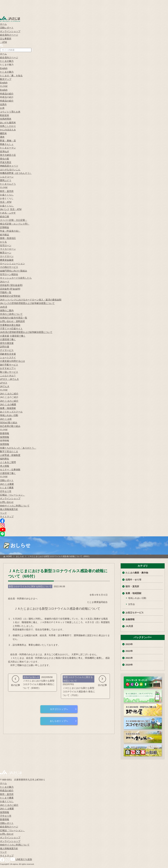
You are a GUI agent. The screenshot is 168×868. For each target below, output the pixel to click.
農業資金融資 (7, 260)
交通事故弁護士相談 (10, 325)
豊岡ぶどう (6, 180)
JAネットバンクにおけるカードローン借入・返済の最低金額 (31, 300)
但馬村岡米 (6, 119)
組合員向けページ (9, 35)
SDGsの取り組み (9, 423)
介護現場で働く (18, 336)
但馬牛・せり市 (133, 580)
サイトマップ (7, 517)
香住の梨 (5, 159)
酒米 (2, 137)
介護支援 (5, 336)
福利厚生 (5, 459)
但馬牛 (3, 104)
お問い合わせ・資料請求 (12, 321)
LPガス (4, 383)
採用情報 (5, 437)
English (4, 68)
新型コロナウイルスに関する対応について (30, 586)
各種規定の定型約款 (10, 296)
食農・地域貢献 (8, 408)
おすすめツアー (8, 368)
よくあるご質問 (8, 462)
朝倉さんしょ (7, 144)
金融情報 (130, 619)
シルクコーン (7, 177)
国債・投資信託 (8, 238)
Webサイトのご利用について (15, 506)
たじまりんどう (8, 184)
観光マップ (6, 79)
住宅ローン (6, 245)
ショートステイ (8, 357)
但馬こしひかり (8, 126)
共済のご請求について (11, 314)
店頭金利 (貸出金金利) (11, 285)
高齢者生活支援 (8, 354)
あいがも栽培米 (8, 123)
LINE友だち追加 (24, 859)
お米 (2, 108)
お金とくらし (7, 195)
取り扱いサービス (9, 372)
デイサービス (7, 350)
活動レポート (7, 28)
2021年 (129, 658)
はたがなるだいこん (10, 170)
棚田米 (3, 133)
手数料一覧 (6, 292)
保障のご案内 (7, 310)
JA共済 (4, 307)
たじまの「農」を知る (11, 76)
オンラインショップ (10, 31)
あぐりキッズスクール (11, 412)
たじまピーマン (8, 148)
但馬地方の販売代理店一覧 (14, 318)
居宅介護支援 (7, 343)
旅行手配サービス (9, 365)
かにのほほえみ (8, 130)
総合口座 (5, 217)
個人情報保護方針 (9, 509)
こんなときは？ (8, 376)
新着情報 (5, 433)
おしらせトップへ (59, 721)
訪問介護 (5, 347)
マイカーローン (8, 249)
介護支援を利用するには (12, 361)
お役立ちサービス (135, 613)
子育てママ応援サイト (11, 329)
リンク (3, 513)
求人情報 (5, 466)
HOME (9, 556)
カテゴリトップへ (59, 709)
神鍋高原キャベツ (9, 166)
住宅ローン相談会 (9, 274)
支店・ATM (6, 202)
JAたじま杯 (6, 419)
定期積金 (5, 227)
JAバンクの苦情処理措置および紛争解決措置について (27, 303)
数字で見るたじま (9, 451)
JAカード (5, 282)
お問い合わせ (7, 502)
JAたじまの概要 (8, 404)
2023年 (129, 644)
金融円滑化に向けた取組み (14, 271)
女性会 (131, 604)
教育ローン (6, 253)
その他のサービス (9, 267)
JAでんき (5, 386)
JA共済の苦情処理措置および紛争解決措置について (26, 332)
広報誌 (12, 495)
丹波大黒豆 (6, 162)
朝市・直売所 (7, 191)
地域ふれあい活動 (9, 415)
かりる (3, 242)
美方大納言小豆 (8, 155)
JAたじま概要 (7, 484)
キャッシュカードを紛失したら (16, 278)
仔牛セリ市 (6, 491)
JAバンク (5, 209)
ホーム (3, 24)
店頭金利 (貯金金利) (10, 289)
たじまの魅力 (7, 61)
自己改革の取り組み (10, 426)
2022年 (129, 651)
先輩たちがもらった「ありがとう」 (18, 448)
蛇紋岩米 (5, 115)
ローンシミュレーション (12, 263)
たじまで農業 (7, 488)
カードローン (7, 256)
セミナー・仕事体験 (10, 470)
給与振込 (5, 235)
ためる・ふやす (8, 213)
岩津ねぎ (5, 151)
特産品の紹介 (7, 94)
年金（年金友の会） (10, 231)
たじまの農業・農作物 (137, 573)
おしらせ (20, 556)
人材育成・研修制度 (10, 455)
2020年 (129, 665)
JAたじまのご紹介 (9, 394)
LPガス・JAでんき (9, 379)
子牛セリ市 (6, 816)
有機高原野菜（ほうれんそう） (16, 173)
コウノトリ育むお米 (10, 112)
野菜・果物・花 (8, 141)
